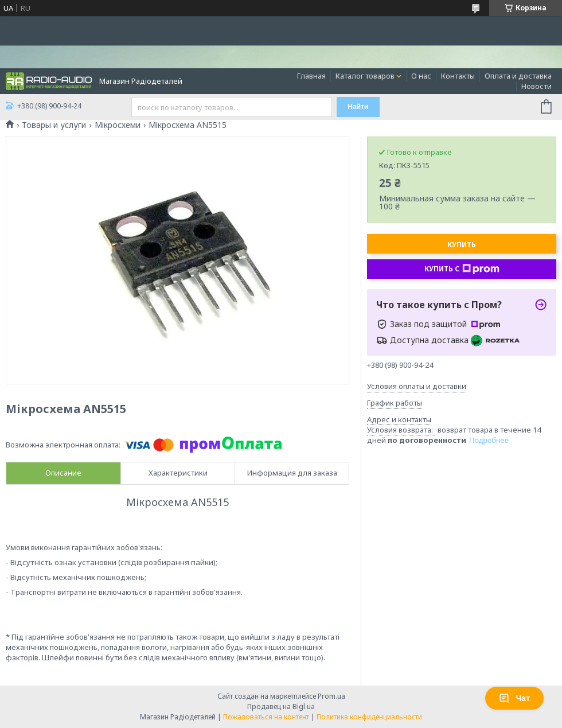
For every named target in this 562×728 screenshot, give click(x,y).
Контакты (458, 76)
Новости (536, 86)
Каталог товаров (365, 76)
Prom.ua (331, 696)
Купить (462, 245)
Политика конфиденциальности (369, 717)
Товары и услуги (54, 125)
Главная (311, 76)
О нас (421, 76)
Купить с (462, 269)
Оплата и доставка (518, 76)
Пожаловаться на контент (266, 717)
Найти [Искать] (358, 107)
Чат (514, 698)
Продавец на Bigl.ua (281, 706)
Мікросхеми (118, 125)
